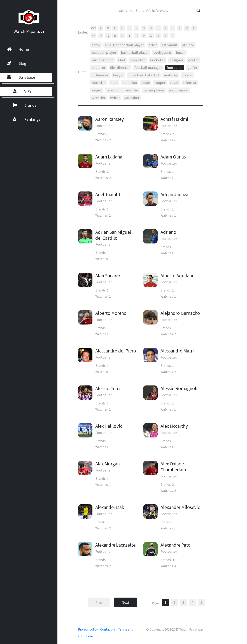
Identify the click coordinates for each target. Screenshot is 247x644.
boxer (180, 53)
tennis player (154, 90)
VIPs (18, 91)
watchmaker (179, 90)
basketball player (135, 53)
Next (125, 602)
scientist (190, 83)
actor (96, 45)
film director (120, 68)
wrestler (99, 98)
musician (99, 83)
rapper (160, 83)
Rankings (22, 119)
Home (18, 49)
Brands (20, 105)
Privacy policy (88, 629)
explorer (99, 68)
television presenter (122, 90)
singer (97, 90)
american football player (124, 45)
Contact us (108, 629)
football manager (148, 68)
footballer (175, 68)
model (187, 75)
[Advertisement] (226, 95)
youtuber (132, 98)
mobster (171, 75)
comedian (138, 60)
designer (176, 60)
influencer (100, 75)
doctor (194, 60)
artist (153, 45)
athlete (188, 45)
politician (130, 83)
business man (103, 60)
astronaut (170, 45)
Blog (17, 63)
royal (174, 83)
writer (115, 98)
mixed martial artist (144, 75)
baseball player (104, 53)
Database (21, 77)
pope (146, 83)
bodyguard (162, 53)
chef (122, 60)
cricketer (158, 60)
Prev (99, 602)
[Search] (160, 11)
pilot (114, 83)
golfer (192, 68)
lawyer (118, 75)
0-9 (94, 28)
